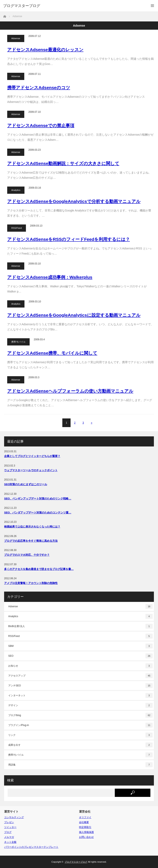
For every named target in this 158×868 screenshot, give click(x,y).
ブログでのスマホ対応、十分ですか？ (27, 555)
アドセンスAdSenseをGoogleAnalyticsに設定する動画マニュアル (74, 315)
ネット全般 (10, 842)
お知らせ (80, 666)
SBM (80, 646)
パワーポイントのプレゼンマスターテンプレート (31, 847)
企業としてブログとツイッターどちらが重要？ (32, 456)
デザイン (80, 705)
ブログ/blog (80, 715)
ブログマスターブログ (22, 6)
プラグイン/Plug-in (80, 725)
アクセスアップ (80, 676)
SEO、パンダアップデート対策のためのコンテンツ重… (38, 513)
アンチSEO (80, 686)
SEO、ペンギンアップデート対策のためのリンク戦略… (38, 499)
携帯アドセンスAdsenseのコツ (39, 88)
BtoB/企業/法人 (80, 626)
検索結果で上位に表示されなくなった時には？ (32, 527)
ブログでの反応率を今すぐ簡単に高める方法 (31, 541)
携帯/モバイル (18, 342)
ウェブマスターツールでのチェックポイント (31, 470)
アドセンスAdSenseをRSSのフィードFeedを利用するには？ (69, 239)
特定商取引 (85, 827)
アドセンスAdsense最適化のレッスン (45, 50)
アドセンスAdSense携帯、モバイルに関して (52, 353)
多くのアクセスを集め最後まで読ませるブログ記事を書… (39, 569)
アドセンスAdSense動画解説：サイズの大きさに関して (63, 163)
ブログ (8, 832)
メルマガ (9, 837)
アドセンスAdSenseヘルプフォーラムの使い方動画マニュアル (70, 391)
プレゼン (9, 822)
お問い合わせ (86, 837)
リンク (80, 735)
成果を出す (80, 745)
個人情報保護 (86, 832)
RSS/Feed (17, 228)
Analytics (16, 190)
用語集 (80, 765)
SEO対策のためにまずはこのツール (26, 484)
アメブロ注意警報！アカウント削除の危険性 (31, 583)
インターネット (80, 695)
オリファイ (85, 817)
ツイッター (10, 827)
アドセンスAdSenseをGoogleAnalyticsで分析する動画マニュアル (74, 201)
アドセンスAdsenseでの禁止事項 (41, 125)
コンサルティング (14, 817)
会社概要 (84, 822)
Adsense (16, 38)
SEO (80, 656)
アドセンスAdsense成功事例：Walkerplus (50, 277)
